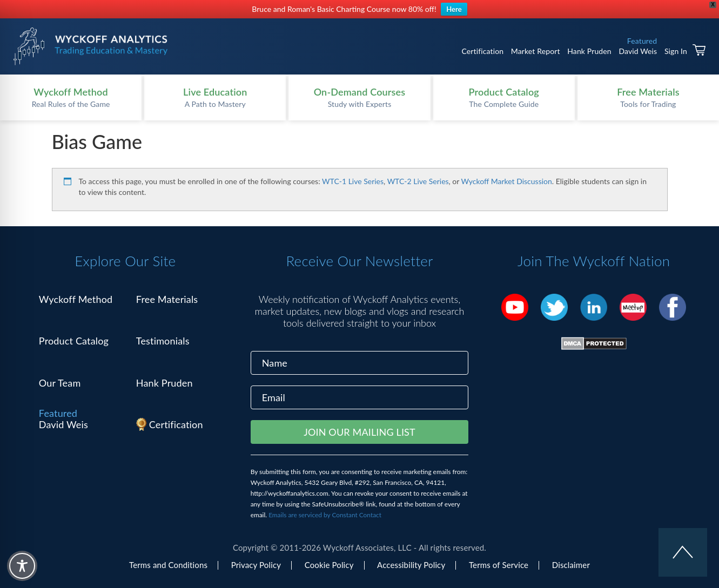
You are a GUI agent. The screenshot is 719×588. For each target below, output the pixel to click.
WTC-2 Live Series (418, 181)
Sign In (676, 51)
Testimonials (163, 341)
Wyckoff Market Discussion (507, 181)
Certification (482, 51)
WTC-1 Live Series (353, 181)
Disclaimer (571, 565)
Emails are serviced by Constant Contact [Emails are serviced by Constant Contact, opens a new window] (325, 515)
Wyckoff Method (76, 299)
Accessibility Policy (411, 565)
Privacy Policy (256, 565)
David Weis (638, 51)
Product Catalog (74, 341)
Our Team (60, 383)
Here (454, 9)
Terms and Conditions (168, 565)
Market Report (536, 51)
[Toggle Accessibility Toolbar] (22, 566)
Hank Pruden (589, 51)
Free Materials (167, 299)
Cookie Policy (329, 565)
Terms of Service (499, 565)
